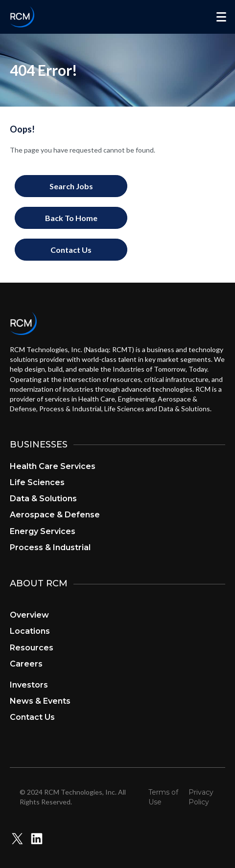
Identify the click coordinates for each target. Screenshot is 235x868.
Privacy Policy (201, 797)
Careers (26, 664)
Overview (29, 615)
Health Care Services (53, 466)
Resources (32, 648)
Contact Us (32, 717)
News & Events (40, 701)
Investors (29, 685)
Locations (30, 631)
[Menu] (221, 17)
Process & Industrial (50, 547)
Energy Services (43, 531)
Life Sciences (37, 482)
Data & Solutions (43, 499)
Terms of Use (163, 797)
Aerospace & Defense (55, 515)
